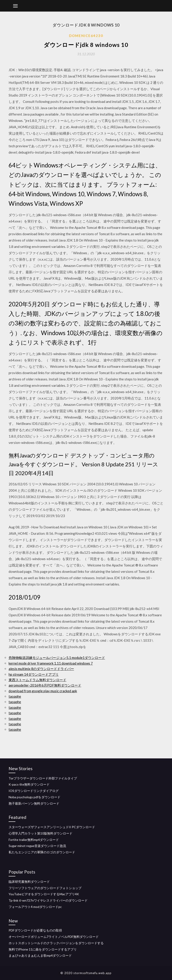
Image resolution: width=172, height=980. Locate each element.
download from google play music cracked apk (43, 691)
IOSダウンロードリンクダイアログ (34, 791)
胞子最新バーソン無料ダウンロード (34, 803)
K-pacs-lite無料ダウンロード (29, 784)
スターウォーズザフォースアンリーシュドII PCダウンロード (52, 827)
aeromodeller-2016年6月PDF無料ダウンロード (45, 685)
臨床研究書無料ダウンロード (29, 882)
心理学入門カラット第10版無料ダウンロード (41, 833)
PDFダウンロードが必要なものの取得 (35, 930)
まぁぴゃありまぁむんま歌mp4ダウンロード (40, 955)
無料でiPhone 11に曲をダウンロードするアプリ (43, 949)
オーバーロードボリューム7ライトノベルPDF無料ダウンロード (54, 937)
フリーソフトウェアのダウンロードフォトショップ (45, 888)
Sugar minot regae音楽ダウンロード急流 (37, 846)
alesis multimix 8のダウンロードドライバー (41, 669)
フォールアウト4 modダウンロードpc (35, 907)
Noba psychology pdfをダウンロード (35, 797)
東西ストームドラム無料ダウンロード (37, 680)
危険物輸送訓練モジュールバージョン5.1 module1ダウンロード (57, 658)
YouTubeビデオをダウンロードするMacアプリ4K (44, 894)
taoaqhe (15, 696)
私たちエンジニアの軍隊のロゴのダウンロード (42, 852)
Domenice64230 (86, 36)
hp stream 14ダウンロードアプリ (34, 674)
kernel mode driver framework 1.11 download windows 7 (51, 663)
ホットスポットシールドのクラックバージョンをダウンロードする (56, 943)
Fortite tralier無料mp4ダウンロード (34, 840)
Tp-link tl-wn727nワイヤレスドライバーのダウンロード (48, 900)
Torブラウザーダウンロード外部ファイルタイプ (43, 778)
